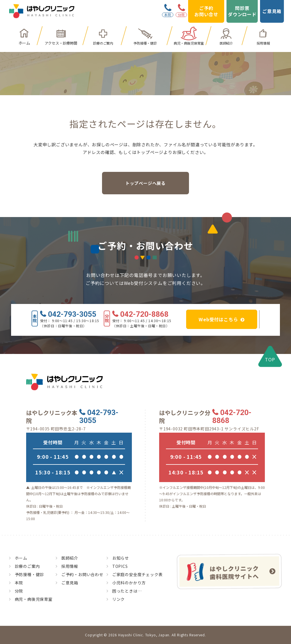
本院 (19, 583)
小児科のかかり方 (129, 583)
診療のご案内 (103, 43)
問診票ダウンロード (242, 11)
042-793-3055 (72, 314)
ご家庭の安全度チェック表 (138, 574)
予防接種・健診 (145, 43)
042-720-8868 (144, 314)
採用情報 (263, 43)
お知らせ (121, 558)
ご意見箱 (272, 11)
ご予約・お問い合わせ (82, 574)
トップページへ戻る (145, 183)
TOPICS (120, 566)
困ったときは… (127, 591)
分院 (19, 591)
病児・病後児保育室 (189, 43)
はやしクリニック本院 (52, 417)
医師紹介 (226, 43)
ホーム (24, 43)
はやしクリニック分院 (185, 417)
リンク (119, 599)
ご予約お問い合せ (206, 11)
